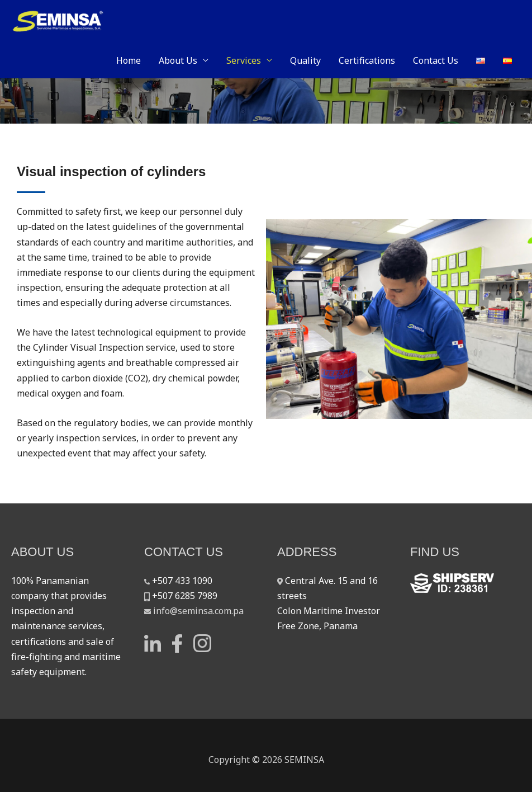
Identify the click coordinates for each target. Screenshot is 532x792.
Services (244, 60)
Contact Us (436, 60)
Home (129, 60)
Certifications (367, 60)
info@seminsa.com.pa (198, 611)
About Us (178, 60)
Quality (305, 60)
